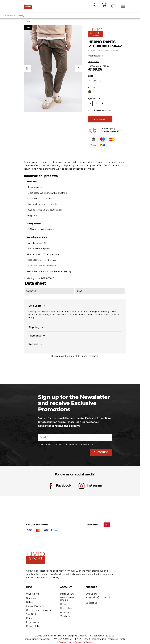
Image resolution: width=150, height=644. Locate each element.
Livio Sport (35, 306)
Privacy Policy (87, 444)
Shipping (34, 327)
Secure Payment (35, 606)
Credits (62, 642)
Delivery (30, 602)
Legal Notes (33, 622)
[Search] (75, 16)
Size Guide (32, 614)
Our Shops (32, 598)
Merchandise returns (67, 599)
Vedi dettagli (95, 56)
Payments (35, 336)
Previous (27, 69)
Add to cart (100, 119)
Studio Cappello (75, 642)
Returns (33, 344)
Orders (64, 604)
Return (30, 618)
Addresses (66, 612)
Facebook (60, 486)
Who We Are (33, 594)
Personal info (67, 594)
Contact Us (91, 603)
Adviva (89, 642)
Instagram (90, 486)
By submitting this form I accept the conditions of (65, 444)
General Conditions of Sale (40, 610)
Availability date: (32, 278)
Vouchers (65, 616)
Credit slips (66, 608)
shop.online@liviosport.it (98, 597)
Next (78, 69)
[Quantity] (96, 103)
